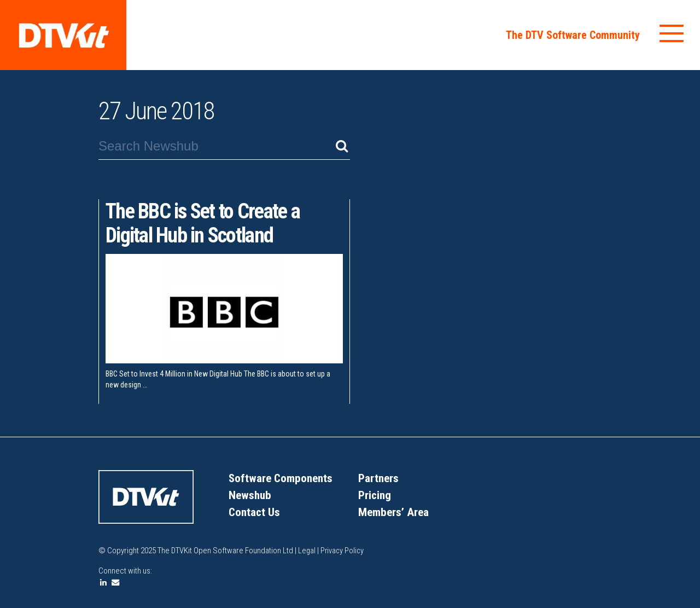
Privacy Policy (343, 551)
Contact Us (255, 512)
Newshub (251, 495)
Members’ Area (395, 512)
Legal (308, 551)
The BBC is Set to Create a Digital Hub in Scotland (208, 223)
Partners (379, 478)
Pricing (375, 495)
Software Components (282, 478)
